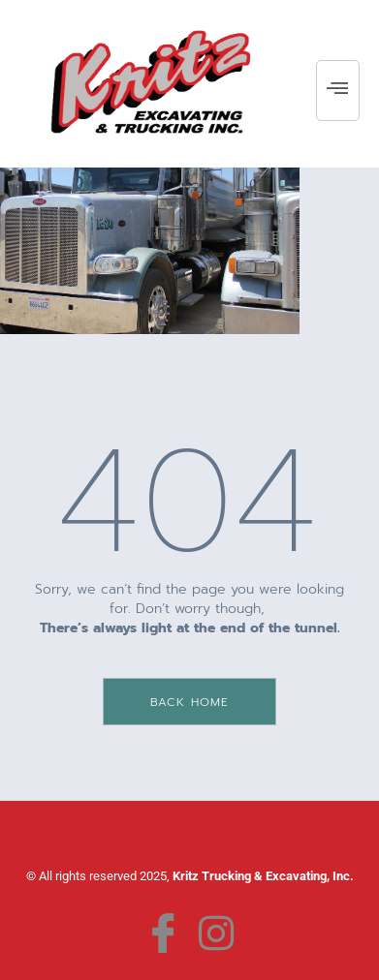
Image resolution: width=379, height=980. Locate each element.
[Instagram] (216, 930)
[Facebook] (163, 930)
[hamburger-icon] (338, 91)
